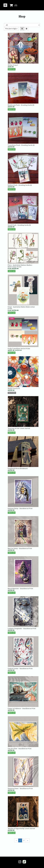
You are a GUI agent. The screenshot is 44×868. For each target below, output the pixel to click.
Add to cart (12, 69)
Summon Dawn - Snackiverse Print (20, 789)
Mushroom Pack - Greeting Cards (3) (21, 105)
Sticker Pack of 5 (14, 389)
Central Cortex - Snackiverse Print (20, 669)
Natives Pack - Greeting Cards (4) (20, 185)
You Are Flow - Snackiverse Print (19, 749)
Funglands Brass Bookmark (18, 469)
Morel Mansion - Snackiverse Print (20, 589)
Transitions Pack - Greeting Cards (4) (21, 145)
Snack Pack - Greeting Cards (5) (19, 225)
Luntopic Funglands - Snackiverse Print (22, 629)
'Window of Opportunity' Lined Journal (21, 829)
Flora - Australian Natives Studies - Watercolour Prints (20, 266)
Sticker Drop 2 (13, 65)
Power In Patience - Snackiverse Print (21, 708)
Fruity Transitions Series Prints (19, 349)
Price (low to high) (11, 29)
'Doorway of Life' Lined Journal (19, 428)
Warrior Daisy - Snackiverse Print (20, 548)
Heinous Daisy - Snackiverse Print (20, 508)
